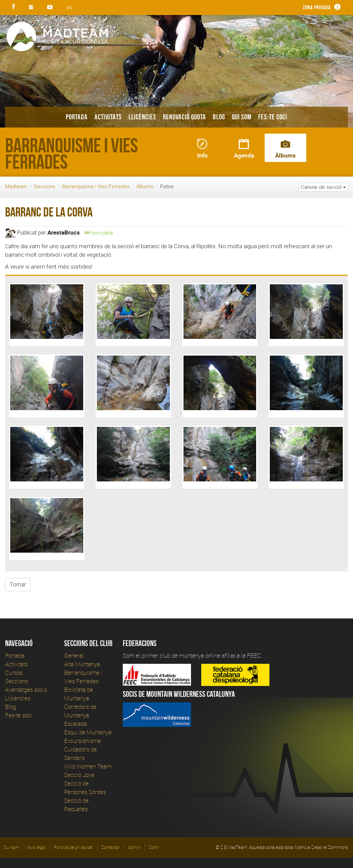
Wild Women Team (88, 766)
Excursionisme (83, 741)
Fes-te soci (273, 117)
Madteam (16, 186)
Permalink (99, 233)
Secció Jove (79, 775)
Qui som (242, 117)
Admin (134, 847)
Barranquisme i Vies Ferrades (96, 186)
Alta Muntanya (82, 664)
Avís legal (37, 847)
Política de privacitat (73, 847)
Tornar (18, 584)
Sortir (154, 847)
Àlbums (145, 186)
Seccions (45, 186)
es (69, 7)
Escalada (76, 724)
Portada (77, 117)
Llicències (142, 117)
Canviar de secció (323, 187)
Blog (219, 117)
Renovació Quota (185, 117)
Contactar (110, 847)
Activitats (108, 117)
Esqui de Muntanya (88, 732)
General (74, 655)
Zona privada (317, 7)
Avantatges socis (26, 690)
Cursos (14, 672)
